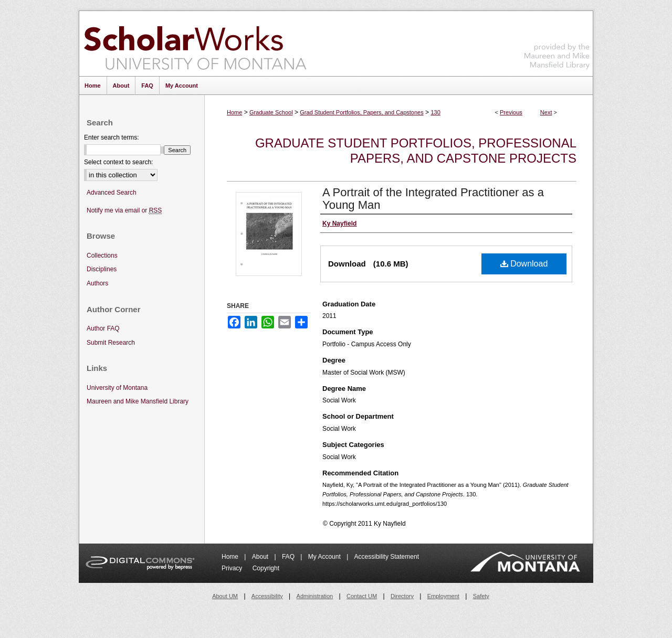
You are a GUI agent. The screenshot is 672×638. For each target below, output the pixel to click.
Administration (315, 596)
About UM (225, 596)
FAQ (289, 557)
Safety (481, 596)
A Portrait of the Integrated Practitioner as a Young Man (433, 199)
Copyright (266, 568)
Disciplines (102, 269)
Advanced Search (112, 193)
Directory (402, 596)
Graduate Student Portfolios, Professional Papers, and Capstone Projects (416, 151)
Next (546, 112)
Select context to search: (118, 162)
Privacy (233, 568)
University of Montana (117, 388)
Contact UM (362, 596)
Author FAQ (103, 328)
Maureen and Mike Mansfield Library (557, 42)
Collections (102, 256)
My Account (325, 557)
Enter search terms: (112, 137)
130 (435, 112)
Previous (511, 112)
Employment (443, 596)
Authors (97, 283)
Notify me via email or (124, 211)
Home (234, 112)
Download (524, 264)
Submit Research (111, 343)
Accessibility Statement (387, 557)
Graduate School (271, 112)
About (261, 557)
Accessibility (267, 596)
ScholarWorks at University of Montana (195, 44)
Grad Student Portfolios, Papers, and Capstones (361, 112)
